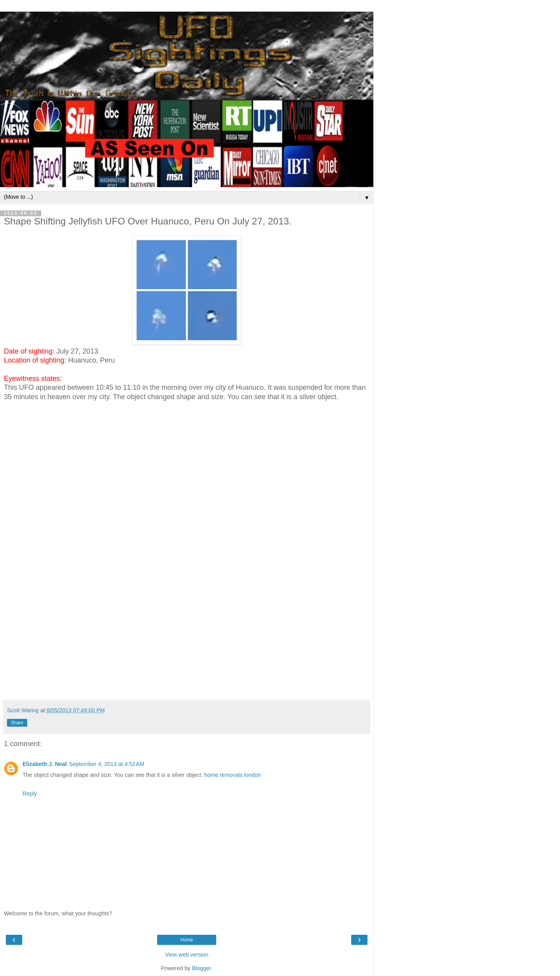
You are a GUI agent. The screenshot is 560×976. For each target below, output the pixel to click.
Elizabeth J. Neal (45, 764)
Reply (30, 794)
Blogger (202, 968)
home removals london (233, 775)
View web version (187, 955)
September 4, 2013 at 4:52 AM (107, 764)
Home (187, 940)
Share (17, 723)
